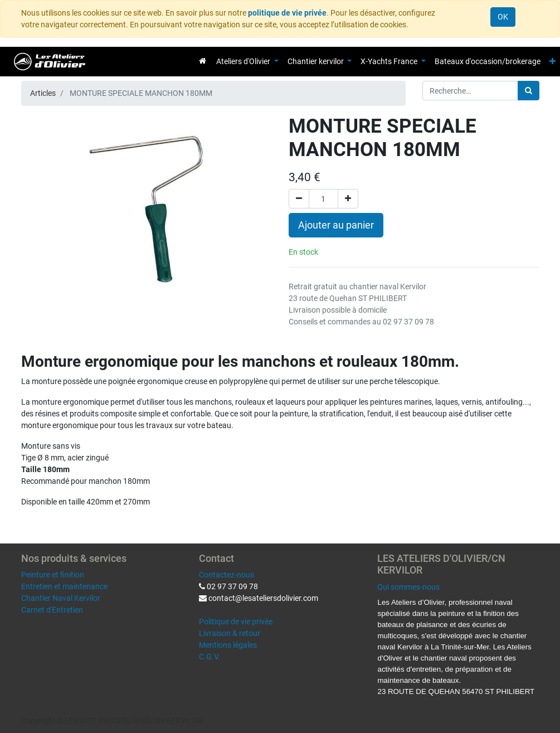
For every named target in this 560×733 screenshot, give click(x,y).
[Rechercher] (529, 91)
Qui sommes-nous (408, 587)
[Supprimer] (299, 199)
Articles (43, 93)
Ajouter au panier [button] (336, 225)
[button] (552, 62)
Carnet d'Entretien (52, 610)
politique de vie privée (287, 13)
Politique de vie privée (236, 622)
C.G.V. (210, 657)
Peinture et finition (53, 575)
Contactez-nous (227, 575)
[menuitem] (203, 61)
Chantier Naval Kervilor (61, 598)
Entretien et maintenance (64, 586)
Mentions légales (228, 645)
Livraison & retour (230, 633)
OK (503, 17)
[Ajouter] (348, 199)
